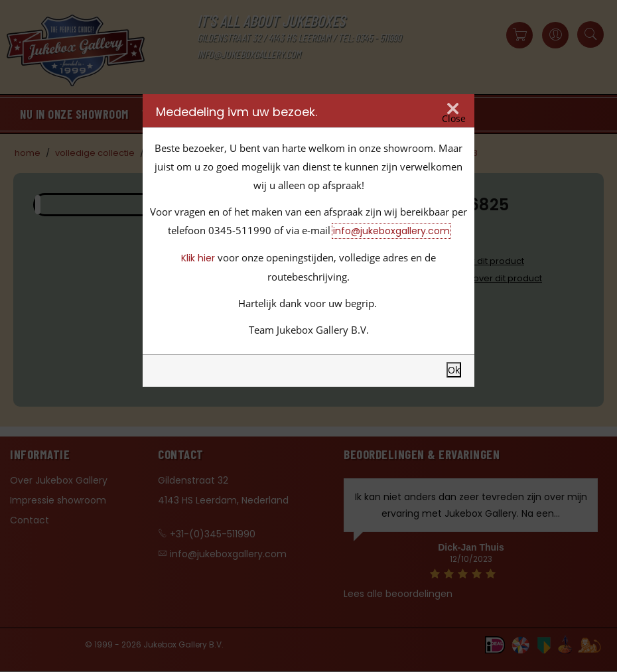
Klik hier (198, 258)
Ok (454, 370)
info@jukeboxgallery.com (391, 231)
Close (454, 119)
